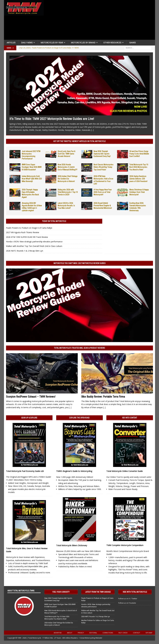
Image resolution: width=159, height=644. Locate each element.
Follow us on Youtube (127, 603)
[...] (93, 130)
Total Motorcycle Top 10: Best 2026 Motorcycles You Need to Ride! (139, 167)
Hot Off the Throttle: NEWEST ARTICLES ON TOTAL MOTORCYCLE (79, 141)
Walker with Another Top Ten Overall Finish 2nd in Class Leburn (34, 246)
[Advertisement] (100, 21)
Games (133, 43)
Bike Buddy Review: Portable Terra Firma (103, 397)
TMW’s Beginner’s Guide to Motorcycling (74, 471)
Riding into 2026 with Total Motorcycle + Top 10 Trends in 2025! (68, 192)
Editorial (93, 633)
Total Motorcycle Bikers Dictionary (72, 545)
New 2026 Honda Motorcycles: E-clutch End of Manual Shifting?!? (68, 167)
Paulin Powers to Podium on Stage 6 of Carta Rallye (29, 228)
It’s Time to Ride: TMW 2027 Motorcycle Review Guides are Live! (52, 119)
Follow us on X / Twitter (128, 598)
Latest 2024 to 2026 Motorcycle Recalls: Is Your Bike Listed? (66, 206)
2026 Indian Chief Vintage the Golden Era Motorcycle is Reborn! (68, 179)
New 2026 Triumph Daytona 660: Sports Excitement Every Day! (102, 154)
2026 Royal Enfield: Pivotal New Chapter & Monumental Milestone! (103, 206)
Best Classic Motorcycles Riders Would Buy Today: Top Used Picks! (103, 167)
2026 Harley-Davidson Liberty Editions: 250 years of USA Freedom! (138, 179)
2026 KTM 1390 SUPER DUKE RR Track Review (27, 237)
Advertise (58, 633)
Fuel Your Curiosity (61, 592)
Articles (11, 43)
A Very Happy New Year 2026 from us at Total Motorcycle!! (103, 192)
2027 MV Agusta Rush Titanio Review (23, 232)
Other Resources (112, 43)
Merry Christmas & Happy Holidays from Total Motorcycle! (139, 192)
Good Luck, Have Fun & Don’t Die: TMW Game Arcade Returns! (66, 154)
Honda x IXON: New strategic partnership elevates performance (34, 242)
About (70, 633)
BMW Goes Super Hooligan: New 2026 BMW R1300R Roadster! (32, 167)
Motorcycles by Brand (83, 43)
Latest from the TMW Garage (98, 592)
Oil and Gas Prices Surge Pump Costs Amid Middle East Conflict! (139, 154)
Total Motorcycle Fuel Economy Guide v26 (25, 471)
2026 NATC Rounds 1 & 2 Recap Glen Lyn (25, 251)
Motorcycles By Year (52, 43)
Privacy (81, 633)
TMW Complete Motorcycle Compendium (125, 545)
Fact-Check (123, 633)
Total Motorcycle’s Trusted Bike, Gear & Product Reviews (79, 348)
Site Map (149, 633)
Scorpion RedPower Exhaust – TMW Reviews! (31, 397)
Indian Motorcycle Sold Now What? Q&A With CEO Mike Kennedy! (32, 179)
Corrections (108, 633)
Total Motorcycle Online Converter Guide (125, 471)
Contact (137, 633)
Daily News (27, 43)
